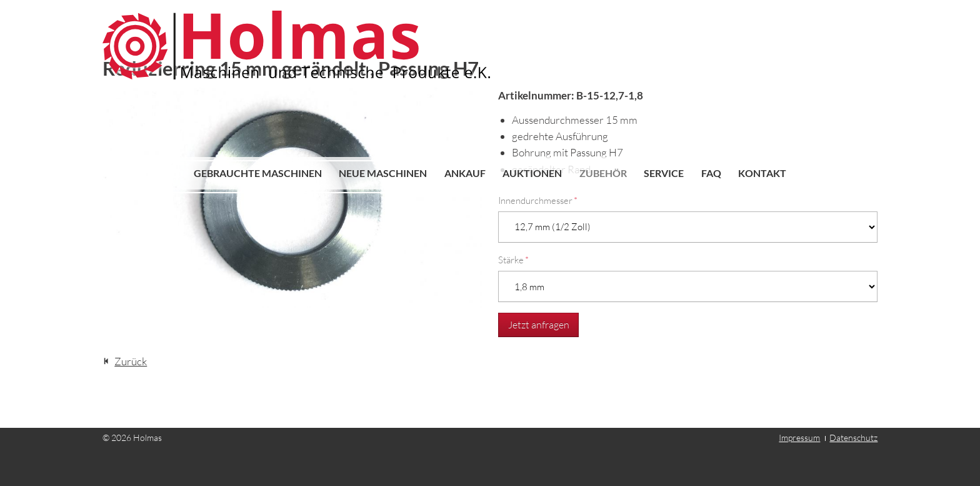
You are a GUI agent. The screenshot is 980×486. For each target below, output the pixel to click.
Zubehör (603, 173)
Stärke (513, 260)
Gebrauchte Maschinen (258, 173)
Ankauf (465, 173)
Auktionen (532, 173)
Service (664, 173)
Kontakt (762, 173)
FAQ (711, 173)
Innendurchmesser (538, 200)
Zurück (131, 361)
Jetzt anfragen (539, 325)
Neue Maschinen (383, 173)
